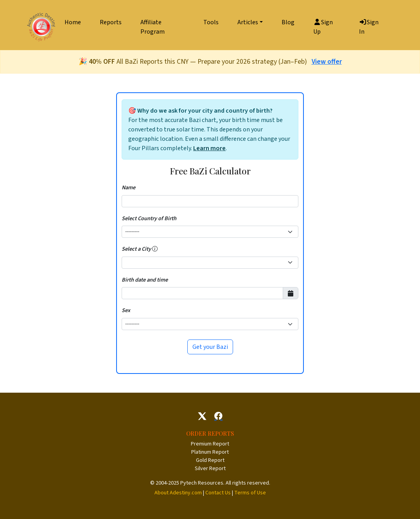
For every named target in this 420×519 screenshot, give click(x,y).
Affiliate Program (153, 27)
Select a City (140, 249)
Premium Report (210, 444)
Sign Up (323, 27)
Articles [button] (248, 22)
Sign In (369, 27)
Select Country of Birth (149, 218)
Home (73, 22)
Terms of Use (250, 493)
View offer (327, 62)
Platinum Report (210, 452)
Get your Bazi (210, 347)
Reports (111, 22)
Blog (288, 22)
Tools (211, 22)
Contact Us (218, 493)
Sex (126, 310)
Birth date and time (145, 280)
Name (128, 188)
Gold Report (210, 460)
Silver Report (210, 469)
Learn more (209, 148)
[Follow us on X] (202, 416)
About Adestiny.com (178, 493)
